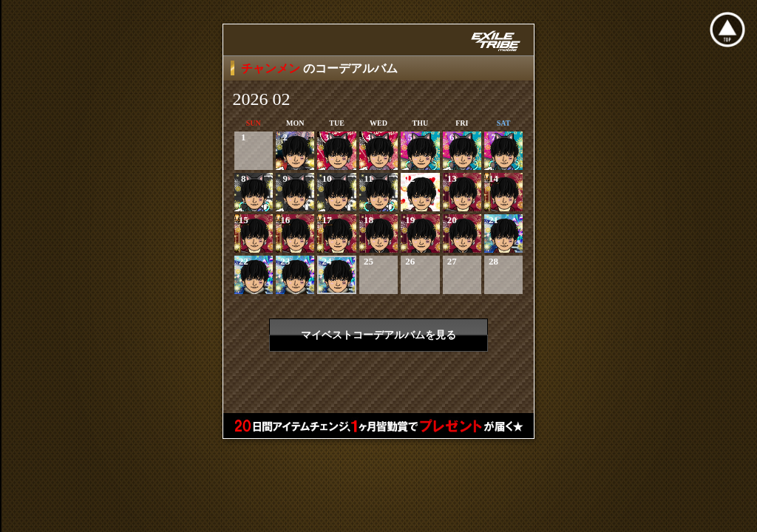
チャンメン (272, 68)
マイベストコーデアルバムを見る (378, 335)
